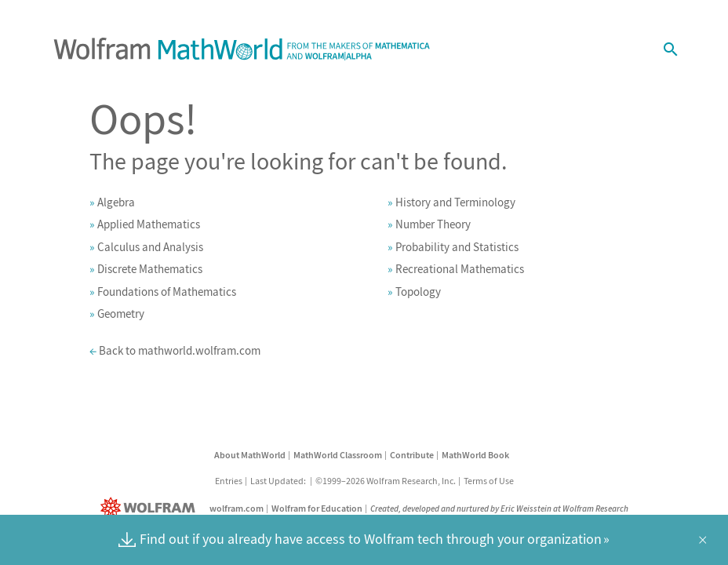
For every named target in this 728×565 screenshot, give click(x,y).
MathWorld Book (475, 455)
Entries (229, 481)
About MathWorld (250, 455)
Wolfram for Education (317, 508)
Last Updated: (279, 481)
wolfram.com (237, 508)
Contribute (412, 455)
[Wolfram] (151, 508)
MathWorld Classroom (338, 455)
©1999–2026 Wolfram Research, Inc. (386, 481)
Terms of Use (489, 481)
